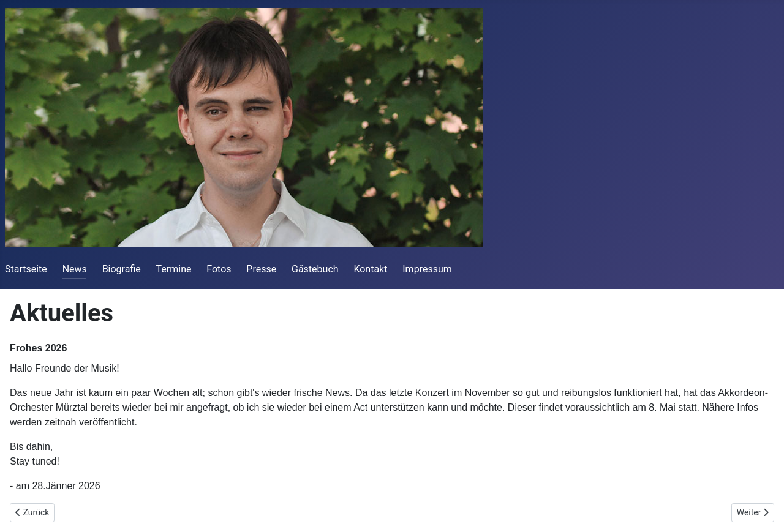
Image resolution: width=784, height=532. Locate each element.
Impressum (427, 269)
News (75, 269)
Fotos (219, 269)
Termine (174, 269)
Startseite (26, 269)
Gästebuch (315, 269)
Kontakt (370, 269)
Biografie (122, 269)
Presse (261, 269)
